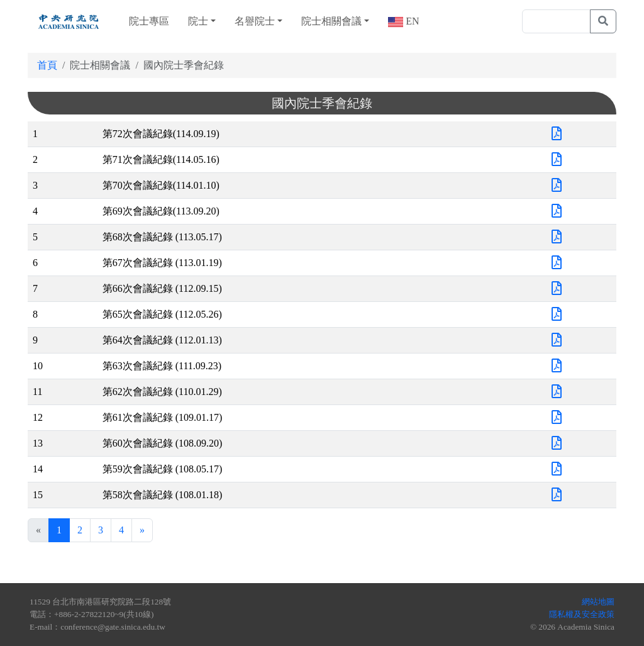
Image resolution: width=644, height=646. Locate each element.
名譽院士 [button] (255, 21)
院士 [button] (198, 21)
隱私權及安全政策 (582, 614)
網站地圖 (598, 602)
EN (411, 21)
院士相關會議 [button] (331, 21)
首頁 (47, 65)
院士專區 (149, 21)
